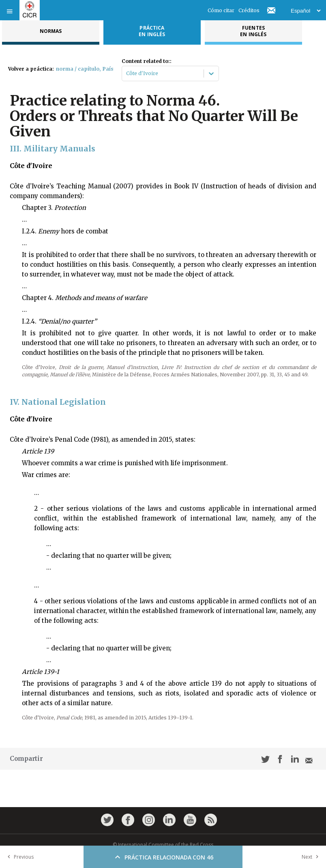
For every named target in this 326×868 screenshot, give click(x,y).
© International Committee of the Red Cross (163, 845)
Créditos (249, 10)
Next (312, 857)
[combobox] (127, 73)
